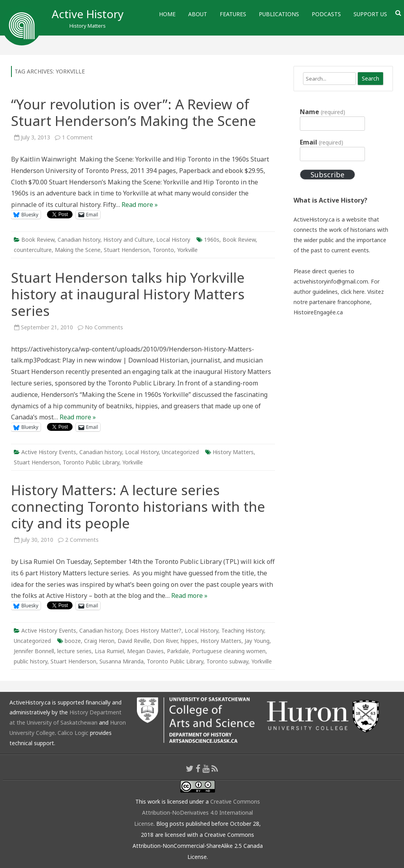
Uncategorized (180, 452)
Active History (88, 14)
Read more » (140, 205)
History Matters (233, 452)
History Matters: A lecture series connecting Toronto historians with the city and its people (138, 506)
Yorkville (187, 250)
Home (167, 14)
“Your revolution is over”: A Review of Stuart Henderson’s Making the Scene (134, 112)
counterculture (33, 250)
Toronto (163, 250)
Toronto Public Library (91, 462)
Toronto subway (227, 661)
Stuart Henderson (127, 250)
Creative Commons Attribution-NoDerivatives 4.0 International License (197, 813)
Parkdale (178, 651)
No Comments (104, 327)
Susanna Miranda (122, 661)
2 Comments (82, 540)
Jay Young (257, 641)
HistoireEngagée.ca (318, 312)
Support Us (370, 14)
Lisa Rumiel (109, 651)
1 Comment (77, 137)
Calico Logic (73, 733)
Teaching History (243, 630)
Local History (173, 240)
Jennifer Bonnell (34, 651)
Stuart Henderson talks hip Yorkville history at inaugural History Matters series (128, 294)
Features (233, 14)
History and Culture (128, 240)
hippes (189, 641)
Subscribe (327, 175)
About (198, 14)
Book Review (38, 240)
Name (322, 112)
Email (321, 142)
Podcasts (326, 14)
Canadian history (79, 240)
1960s (212, 240)
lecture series (74, 651)
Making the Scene (78, 250)
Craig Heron (99, 641)
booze (73, 641)
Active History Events (49, 452)
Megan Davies (145, 651)
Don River (165, 641)
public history (31, 661)
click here (353, 292)
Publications (279, 14)
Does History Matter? (153, 630)
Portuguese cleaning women (229, 651)
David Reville (134, 641)
